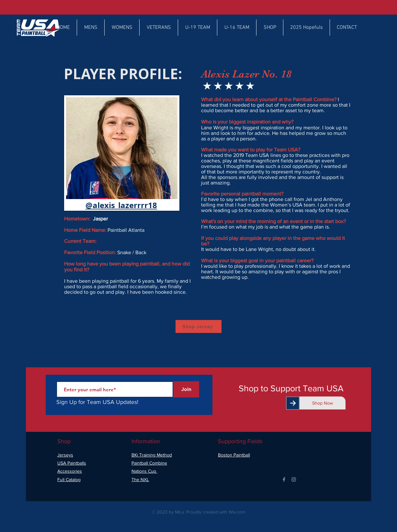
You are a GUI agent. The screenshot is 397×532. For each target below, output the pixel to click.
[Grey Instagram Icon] (294, 479)
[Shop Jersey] (198, 326)
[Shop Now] (323, 403)
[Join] (186, 389)
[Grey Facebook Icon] (284, 479)
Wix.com (237, 512)
